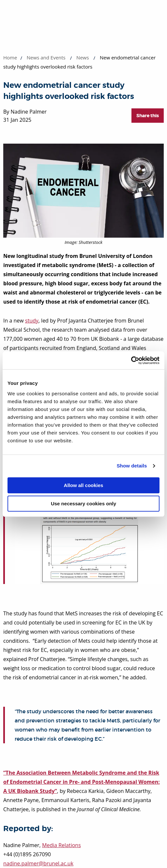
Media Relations (61, 845)
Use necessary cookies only (83, 504)
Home (10, 57)
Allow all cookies (84, 485)
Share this (148, 116)
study (32, 321)
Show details (132, 466)
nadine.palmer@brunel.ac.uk (38, 863)
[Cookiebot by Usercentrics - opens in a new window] (131, 360)
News (83, 57)
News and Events (46, 57)
